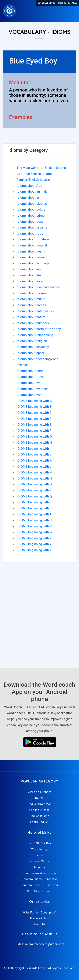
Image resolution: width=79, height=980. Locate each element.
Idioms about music (31, 299)
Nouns (39, 798)
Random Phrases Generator (39, 885)
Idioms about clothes (32, 204)
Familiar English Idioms (33, 180)
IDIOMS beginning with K (34, 460)
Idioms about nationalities (35, 311)
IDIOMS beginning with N (34, 478)
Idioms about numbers (33, 323)
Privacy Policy (39, 918)
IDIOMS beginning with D (34, 419)
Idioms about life (29, 275)
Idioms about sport (30, 353)
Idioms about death (31, 222)
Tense (40, 855)
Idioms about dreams (32, 227)
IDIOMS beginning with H (34, 442)
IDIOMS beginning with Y (34, 544)
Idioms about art (29, 198)
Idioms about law (29, 269)
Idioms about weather (32, 389)
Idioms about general (32, 245)
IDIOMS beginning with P (34, 490)
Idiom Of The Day (40, 843)
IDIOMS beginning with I (34, 449)
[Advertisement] (39, 617)
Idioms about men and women (38, 287)
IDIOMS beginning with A (34, 401)
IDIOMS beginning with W (35, 532)
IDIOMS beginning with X (34, 538)
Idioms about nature (31, 317)
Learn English (39, 822)
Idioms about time (30, 371)
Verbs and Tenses (40, 792)
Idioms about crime (31, 215)
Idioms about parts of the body (39, 329)
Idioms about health (31, 251)
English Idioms (39, 816)
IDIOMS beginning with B (34, 407)
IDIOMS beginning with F (34, 431)
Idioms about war (29, 383)
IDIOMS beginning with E (34, 425)
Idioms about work (30, 395)
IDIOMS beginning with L (34, 466)
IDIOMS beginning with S (34, 508)
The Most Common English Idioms (41, 168)
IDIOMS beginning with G (34, 436)
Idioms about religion (32, 341)
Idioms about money (31, 293)
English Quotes (39, 810)
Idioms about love (29, 281)
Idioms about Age (29, 186)
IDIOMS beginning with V (34, 526)
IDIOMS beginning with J (34, 454)
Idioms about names (31, 305)
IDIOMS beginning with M (34, 472)
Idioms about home (31, 257)
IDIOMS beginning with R (34, 502)
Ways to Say (39, 849)
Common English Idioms (34, 174)
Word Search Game (39, 891)
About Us (39, 924)
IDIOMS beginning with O (34, 484)
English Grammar (39, 804)
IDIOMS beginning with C (34, 413)
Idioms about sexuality (33, 347)
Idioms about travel (31, 377)
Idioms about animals (32, 191)
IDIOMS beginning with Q (34, 496)
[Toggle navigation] (72, 11)
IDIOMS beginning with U (34, 520)
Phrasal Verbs (39, 861)
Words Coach (38, 968)
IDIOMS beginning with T (34, 514)
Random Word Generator (39, 873)
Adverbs (39, 867)
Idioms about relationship (35, 335)
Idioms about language (33, 263)
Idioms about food (30, 233)
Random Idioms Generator (39, 879)
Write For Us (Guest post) (39, 913)
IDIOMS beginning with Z (34, 550)
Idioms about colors (31, 209)
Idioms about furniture (33, 239)
